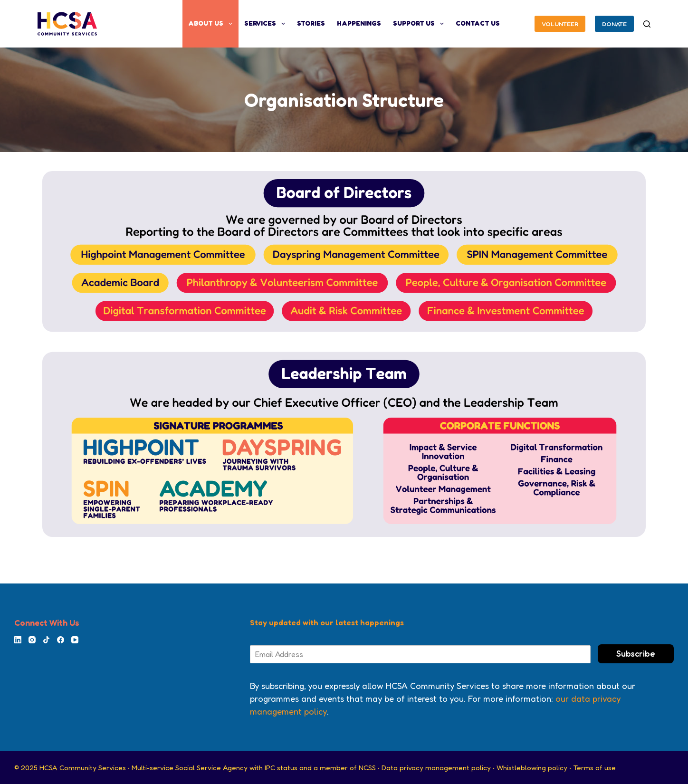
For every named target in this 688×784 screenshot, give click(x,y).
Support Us (420, 24)
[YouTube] (75, 640)
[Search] (647, 24)
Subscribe (636, 653)
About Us (212, 24)
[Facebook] (61, 640)
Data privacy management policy (436, 768)
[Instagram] (32, 640)
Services (267, 24)
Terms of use (594, 768)
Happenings (359, 23)
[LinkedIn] (18, 640)
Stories (311, 23)
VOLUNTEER (560, 24)
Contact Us (478, 23)
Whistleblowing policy (532, 768)
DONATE (614, 24)
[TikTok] (46, 640)
